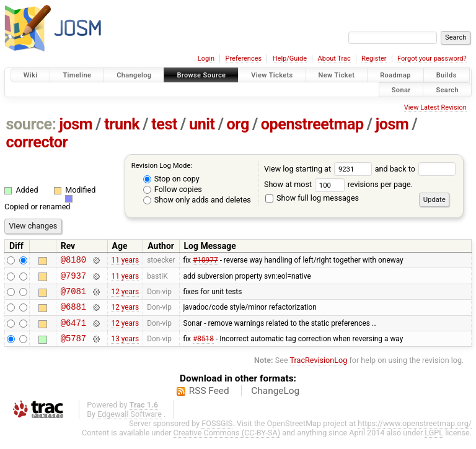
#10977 (205, 261)
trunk (122, 124)
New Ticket (337, 75)
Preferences (243, 59)
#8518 (203, 349)
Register (374, 59)
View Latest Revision (435, 107)
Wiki (31, 75)
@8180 (73, 261)
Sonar (401, 89)
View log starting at (320, 169)
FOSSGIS (217, 434)
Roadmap (395, 75)
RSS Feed (209, 402)
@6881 (73, 314)
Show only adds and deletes (197, 200)
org (238, 124)
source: (31, 124)
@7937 (73, 279)
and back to (416, 169)
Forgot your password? (432, 59)
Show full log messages (312, 198)
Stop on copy (171, 179)
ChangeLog (275, 402)
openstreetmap (312, 124)
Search (447, 89)
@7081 (73, 296)
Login (206, 59)
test (164, 124)
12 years (125, 297)
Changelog (134, 75)
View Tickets (272, 75)
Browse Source (201, 75)
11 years (125, 261)
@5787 (73, 349)
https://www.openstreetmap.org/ (415, 434)
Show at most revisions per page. (338, 184)
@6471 (73, 332)
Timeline (77, 75)
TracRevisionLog (319, 371)
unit (202, 124)
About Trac (334, 59)
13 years (125, 349)
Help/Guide (290, 59)
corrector (37, 142)
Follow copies (173, 189)
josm (76, 124)
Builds (447, 75)
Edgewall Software (130, 425)
